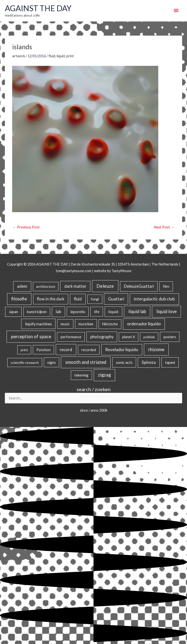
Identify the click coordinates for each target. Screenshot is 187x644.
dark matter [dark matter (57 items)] (75, 286)
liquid (61, 56)
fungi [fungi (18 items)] (95, 299)
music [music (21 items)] (65, 324)
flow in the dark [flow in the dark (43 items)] (51, 299)
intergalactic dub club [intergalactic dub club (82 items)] (154, 299)
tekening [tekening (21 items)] (81, 375)
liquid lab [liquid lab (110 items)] (137, 311)
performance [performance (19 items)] (71, 337)
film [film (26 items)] (166, 286)
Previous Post (26, 227)
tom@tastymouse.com (74, 271)
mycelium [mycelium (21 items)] (86, 324)
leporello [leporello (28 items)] (78, 312)
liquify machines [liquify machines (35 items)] (38, 324)
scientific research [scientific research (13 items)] (25, 362)
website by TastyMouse (113, 271)
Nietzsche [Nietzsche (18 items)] (110, 324)
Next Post (164, 227)
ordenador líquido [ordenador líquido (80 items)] (144, 324)
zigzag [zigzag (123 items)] (104, 375)
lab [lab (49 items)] (58, 312)
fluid (52, 56)
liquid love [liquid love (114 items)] (167, 311)
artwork (19, 56)
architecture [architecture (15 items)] (46, 286)
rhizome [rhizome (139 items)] (156, 349)
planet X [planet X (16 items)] (129, 337)
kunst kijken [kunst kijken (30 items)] (37, 312)
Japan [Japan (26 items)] (13, 312)
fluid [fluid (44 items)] (78, 299)
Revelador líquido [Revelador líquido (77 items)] (122, 350)
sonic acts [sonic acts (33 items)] (124, 362)
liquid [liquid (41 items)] (113, 312)
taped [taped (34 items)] (170, 362)
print (70, 56)
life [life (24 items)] (97, 312)
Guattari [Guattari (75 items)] (116, 299)
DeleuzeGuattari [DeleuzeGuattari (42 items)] (139, 286)
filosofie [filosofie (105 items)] (19, 299)
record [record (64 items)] (66, 350)
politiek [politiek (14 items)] (149, 337)
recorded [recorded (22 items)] (89, 350)
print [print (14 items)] (24, 350)
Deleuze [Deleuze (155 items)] (105, 286)
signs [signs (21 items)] (51, 362)
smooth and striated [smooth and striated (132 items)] (86, 362)
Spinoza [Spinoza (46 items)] (149, 362)
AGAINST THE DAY (38, 8)
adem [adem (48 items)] (22, 286)
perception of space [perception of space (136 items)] (31, 336)
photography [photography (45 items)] (102, 337)
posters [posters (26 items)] (170, 337)
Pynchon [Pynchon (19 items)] (44, 350)
